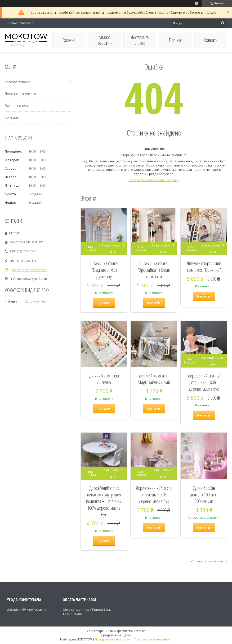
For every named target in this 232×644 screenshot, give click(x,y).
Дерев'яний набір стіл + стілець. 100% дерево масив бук (154, 495)
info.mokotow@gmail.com (29, 279)
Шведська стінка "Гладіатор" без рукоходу (104, 270)
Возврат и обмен (19, 106)
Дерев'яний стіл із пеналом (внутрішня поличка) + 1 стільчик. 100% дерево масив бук (104, 501)
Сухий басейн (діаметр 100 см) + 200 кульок (204, 495)
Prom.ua (140, 631)
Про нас (175, 40)
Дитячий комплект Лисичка (104, 379)
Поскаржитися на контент (113, 639)
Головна (69, 40)
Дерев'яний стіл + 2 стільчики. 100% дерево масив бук (204, 382)
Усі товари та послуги (207, 561)
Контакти (211, 40)
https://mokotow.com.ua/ (29, 270)
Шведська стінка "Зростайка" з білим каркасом (154, 270)
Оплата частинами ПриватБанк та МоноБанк (87, 612)
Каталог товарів (103, 40)
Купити (104, 303)
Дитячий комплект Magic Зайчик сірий (154, 379)
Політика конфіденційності (153, 639)
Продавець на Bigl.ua (116, 635)
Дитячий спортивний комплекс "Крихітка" (204, 267)
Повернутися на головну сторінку (154, 180)
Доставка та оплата (140, 40)
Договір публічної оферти (26, 609)
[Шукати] (223, 23)
